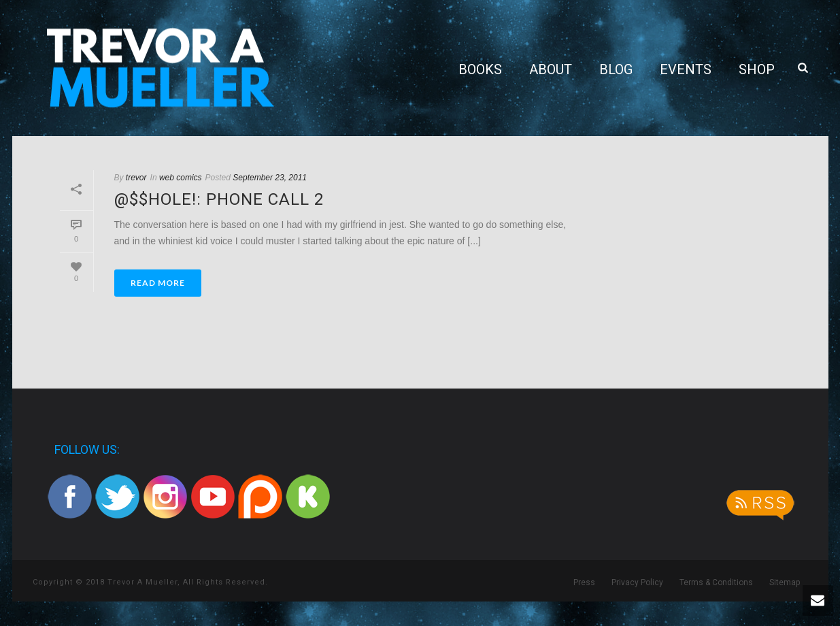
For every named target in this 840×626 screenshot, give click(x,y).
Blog (616, 69)
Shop (757, 69)
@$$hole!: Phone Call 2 (219, 199)
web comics (181, 178)
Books (480, 69)
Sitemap (785, 582)
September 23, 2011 (270, 178)
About (551, 69)
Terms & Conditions (716, 582)
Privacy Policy (637, 582)
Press (584, 582)
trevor (136, 178)
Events (686, 69)
